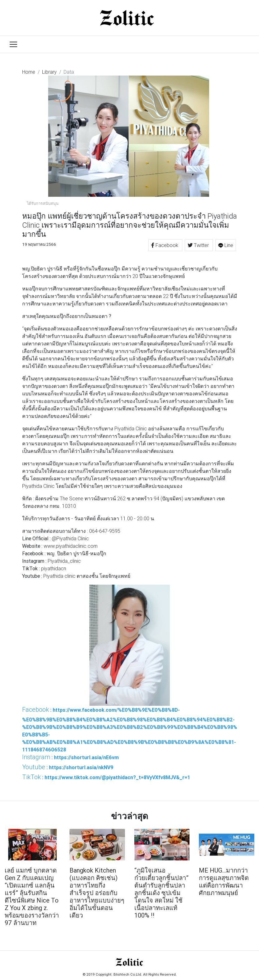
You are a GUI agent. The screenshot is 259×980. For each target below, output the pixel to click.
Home (29, 72)
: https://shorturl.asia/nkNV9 (68, 767)
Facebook (165, 245)
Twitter (199, 245)
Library (49, 72)
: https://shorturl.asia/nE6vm (70, 757)
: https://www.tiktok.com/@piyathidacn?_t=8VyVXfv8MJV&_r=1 (106, 777)
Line (226, 245)
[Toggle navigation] (13, 44)
